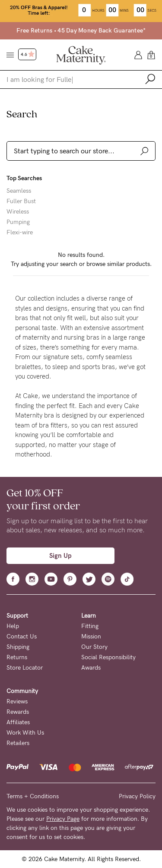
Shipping (18, 647)
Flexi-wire (20, 233)
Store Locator (25, 668)
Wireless (18, 212)
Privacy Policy (137, 796)
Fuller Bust (21, 201)
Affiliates (18, 722)
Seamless (19, 191)
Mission (91, 636)
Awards (91, 668)
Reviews (17, 701)
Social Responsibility (108, 657)
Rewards (18, 712)
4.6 (28, 55)
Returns (17, 657)
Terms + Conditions (33, 796)
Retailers (18, 743)
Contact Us (22, 636)
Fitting (90, 626)
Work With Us (25, 733)
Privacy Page (63, 819)
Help (13, 626)
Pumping (18, 222)
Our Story (94, 647)
